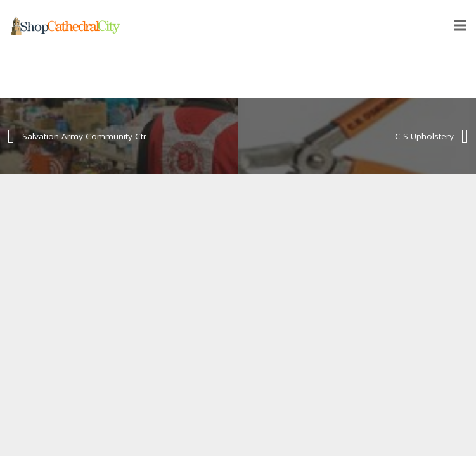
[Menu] (460, 25)
